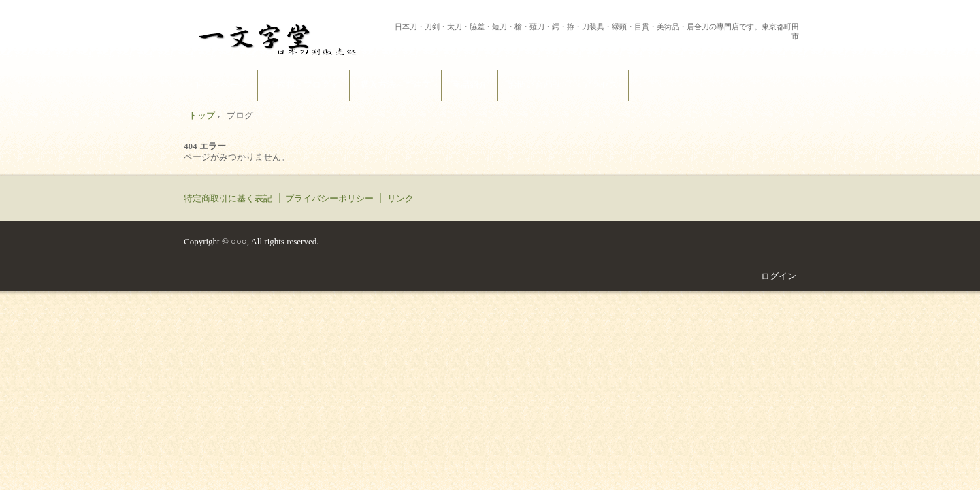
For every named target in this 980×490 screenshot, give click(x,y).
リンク (401, 198)
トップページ (220, 85)
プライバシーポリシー (329, 198)
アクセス (600, 85)
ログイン (779, 276)
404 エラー (205, 146)
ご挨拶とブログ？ (304, 85)
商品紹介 (470, 85)
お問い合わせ (535, 85)
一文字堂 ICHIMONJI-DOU (287, 37)
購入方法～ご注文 (395, 85)
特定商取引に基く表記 (228, 198)
